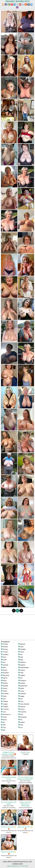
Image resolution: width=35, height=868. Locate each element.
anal (3, 657)
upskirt (21, 722)
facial (4, 720)
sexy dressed (24, 704)
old (20, 678)
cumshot (5, 709)
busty (4, 696)
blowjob (5, 686)
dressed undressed (8, 714)
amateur (5, 654)
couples (5, 707)
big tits (4, 678)
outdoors (22, 681)
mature (22, 670)
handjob (22, 649)
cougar (4, 704)
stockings (22, 717)
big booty (5, 675)
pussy (21, 691)
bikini (4, 681)
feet (3, 725)
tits (20, 720)
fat (3, 722)
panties (22, 683)
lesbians (22, 662)
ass (3, 662)
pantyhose (23, 686)
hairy (21, 647)
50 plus (4, 647)
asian (4, 660)
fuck (3, 727)
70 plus (4, 652)
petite (21, 688)
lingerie (22, 665)
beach (4, 670)
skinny (21, 709)
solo (21, 714)
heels (21, 652)
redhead (22, 694)
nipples (22, 675)
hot (20, 654)
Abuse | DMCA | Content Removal (13, 861)
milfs (21, 673)
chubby (4, 701)
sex (20, 699)
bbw (3, 668)
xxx (20, 727)
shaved (22, 707)
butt (3, 699)
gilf (3, 730)
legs (21, 660)
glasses (22, 644)
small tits (22, 712)
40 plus (4, 644)
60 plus (4, 649)
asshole (5, 665)
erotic (4, 717)
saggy (21, 696)
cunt (3, 712)
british (4, 691)
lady (21, 657)
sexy (21, 701)
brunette (5, 694)
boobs (4, 688)
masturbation (24, 668)
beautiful (5, 673)
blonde (4, 683)
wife (21, 725)
